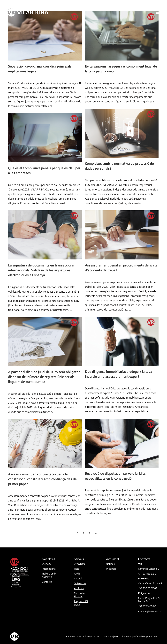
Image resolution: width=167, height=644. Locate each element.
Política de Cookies (123, 636)
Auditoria (79, 588)
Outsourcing (81, 583)
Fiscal (77, 569)
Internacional (49, 569)
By (25, 77)
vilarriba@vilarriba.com (150, 611)
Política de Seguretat (143, 636)
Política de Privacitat (103, 636)
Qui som (46, 564)
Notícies (110, 564)
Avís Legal (87, 636)
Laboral (78, 578)
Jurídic (11, 77)
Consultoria (80, 564)
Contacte (47, 582)
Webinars (111, 569)
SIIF (156, 636)
